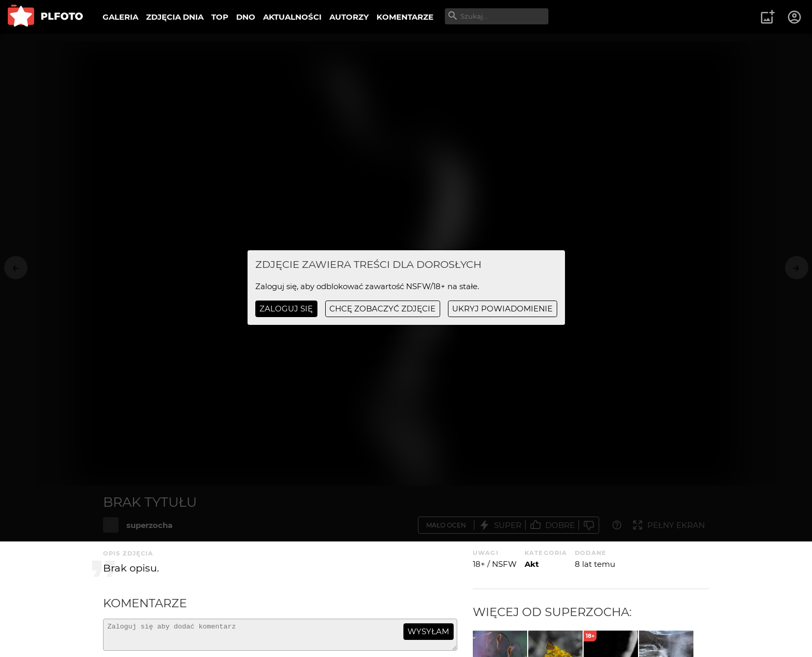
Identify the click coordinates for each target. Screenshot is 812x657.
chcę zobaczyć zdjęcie (382, 309)
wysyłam (428, 631)
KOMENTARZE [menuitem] (405, 17)
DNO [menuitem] (246, 17)
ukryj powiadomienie (502, 309)
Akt (532, 564)
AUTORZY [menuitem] (349, 17)
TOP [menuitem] (220, 17)
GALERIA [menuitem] (120, 17)
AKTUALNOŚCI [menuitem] (292, 17)
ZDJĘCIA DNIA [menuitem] (175, 17)
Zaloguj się (286, 309)
